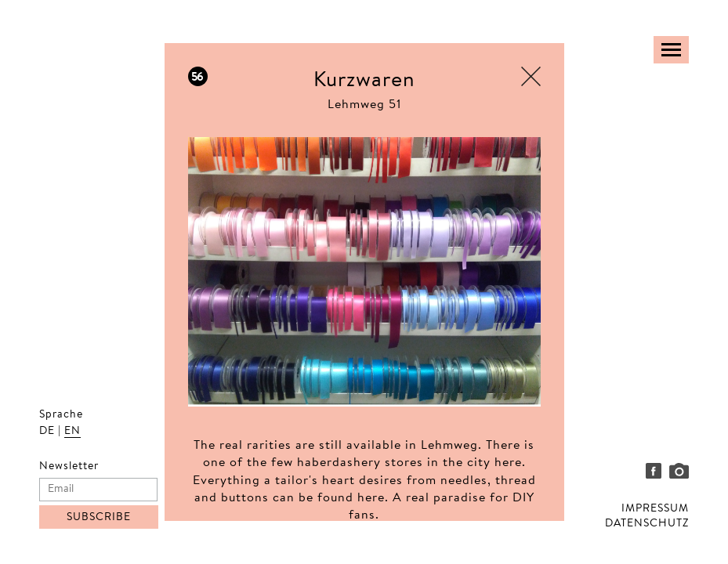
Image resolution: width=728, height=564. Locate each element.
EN (72, 432)
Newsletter (69, 467)
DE (47, 432)
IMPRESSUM (655, 509)
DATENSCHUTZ (647, 524)
